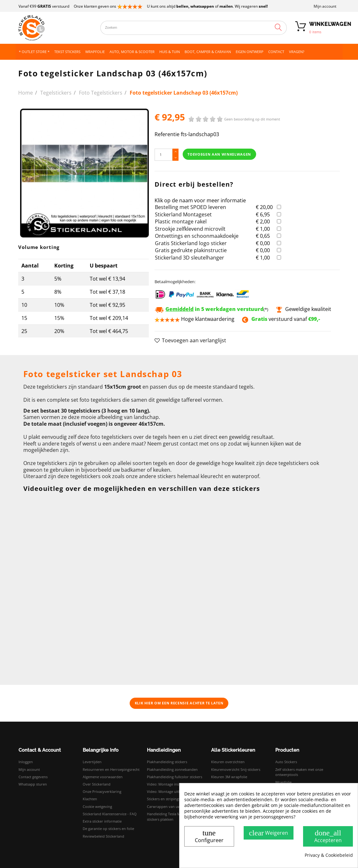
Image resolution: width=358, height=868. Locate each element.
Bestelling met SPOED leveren (190, 207)
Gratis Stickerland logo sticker (191, 243)
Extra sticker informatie (102, 821)
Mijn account (325, 6)
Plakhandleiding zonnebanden (172, 769)
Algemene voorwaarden (103, 777)
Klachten (90, 799)
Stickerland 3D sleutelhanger (190, 258)
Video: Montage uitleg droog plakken (178, 791)
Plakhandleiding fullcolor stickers (175, 777)
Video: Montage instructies (169, 784)
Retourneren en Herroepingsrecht (111, 769)
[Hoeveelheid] (164, 155)
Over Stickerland (97, 784)
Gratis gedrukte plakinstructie (191, 250)
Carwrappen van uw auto (168, 806)
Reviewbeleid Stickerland (103, 836)
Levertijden (92, 762)
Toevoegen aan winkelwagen (219, 154)
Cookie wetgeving (97, 806)
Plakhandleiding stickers (167, 762)
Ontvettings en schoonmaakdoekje (197, 236)
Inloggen (26, 762)
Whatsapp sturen (33, 784)
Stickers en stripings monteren (172, 799)
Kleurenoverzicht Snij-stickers (236, 769)
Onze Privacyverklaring (102, 791)
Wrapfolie (283, 782)
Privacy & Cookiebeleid (329, 855)
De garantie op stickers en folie (108, 829)
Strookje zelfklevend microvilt (190, 229)
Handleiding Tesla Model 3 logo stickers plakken (173, 817)
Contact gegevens (33, 777)
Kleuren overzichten (228, 762)
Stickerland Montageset (183, 214)
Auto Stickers (286, 762)
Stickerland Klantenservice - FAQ (110, 814)
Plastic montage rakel (181, 221)
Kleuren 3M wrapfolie (229, 777)
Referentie (167, 134)
